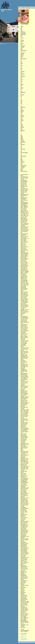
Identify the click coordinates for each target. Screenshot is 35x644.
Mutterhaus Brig (23, 9)
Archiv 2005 (24, 638)
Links (20, 11)
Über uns (26, 8)
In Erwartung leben (24, 637)
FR (3, 44)
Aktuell (21, 8)
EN (6, 44)
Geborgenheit (24, 640)
